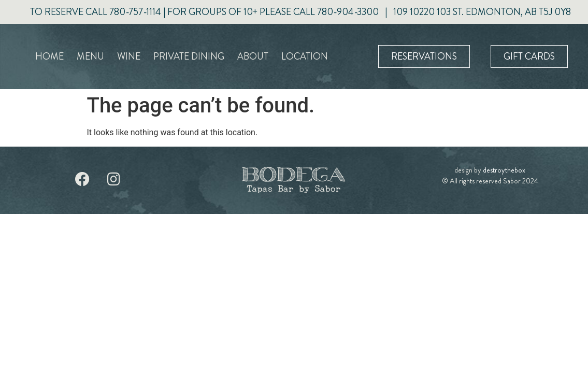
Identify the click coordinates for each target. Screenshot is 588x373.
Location (305, 56)
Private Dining (189, 56)
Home (49, 56)
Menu (90, 56)
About (253, 56)
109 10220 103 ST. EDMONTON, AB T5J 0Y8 (482, 12)
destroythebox (504, 170)
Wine (129, 56)
